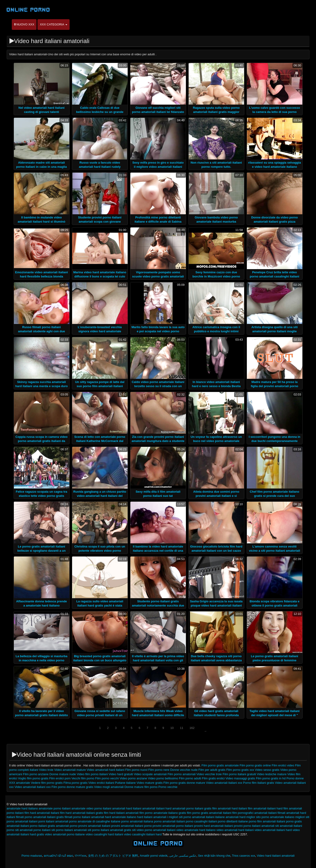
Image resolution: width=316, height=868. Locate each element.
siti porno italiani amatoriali (69, 830)
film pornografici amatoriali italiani (255, 813)
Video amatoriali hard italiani (106, 770)
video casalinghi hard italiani (104, 834)
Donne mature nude (63, 774)
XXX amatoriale (20, 783)
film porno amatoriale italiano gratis (163, 813)
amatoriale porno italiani (55, 808)
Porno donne (295, 778)
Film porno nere (159, 770)
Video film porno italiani (92, 774)
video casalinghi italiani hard (143, 834)
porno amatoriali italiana (137, 821)
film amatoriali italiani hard (265, 808)
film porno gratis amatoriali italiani (209, 813)
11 (181, 728)
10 (172, 728)
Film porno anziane (36, 774)
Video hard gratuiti (121, 774)
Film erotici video (283, 765)
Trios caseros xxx (244, 856)
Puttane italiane (126, 783)
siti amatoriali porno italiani (33, 830)
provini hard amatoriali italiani (213, 826)
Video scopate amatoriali (150, 774)
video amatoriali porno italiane (65, 834)
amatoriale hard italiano (22, 808)
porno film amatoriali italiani (267, 821)
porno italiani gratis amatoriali (49, 826)
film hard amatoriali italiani (42, 813)
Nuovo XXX (24, 24)
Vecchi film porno (83, 778)
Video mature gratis (150, 783)
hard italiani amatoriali (152, 817)
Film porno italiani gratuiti (239, 774)
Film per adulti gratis (212, 770)
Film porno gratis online (255, 765)
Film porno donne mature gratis (72, 787)
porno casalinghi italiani (201, 821)
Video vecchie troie (209, 774)
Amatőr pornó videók (154, 856)
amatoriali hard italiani (127, 808)
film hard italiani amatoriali (121, 813)
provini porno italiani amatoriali (254, 826)
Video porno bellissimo (163, 778)
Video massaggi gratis (240, 778)
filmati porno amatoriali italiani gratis (40, 817)
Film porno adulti (190, 778)
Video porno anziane (133, 778)
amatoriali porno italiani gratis (192, 808)
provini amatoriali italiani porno (132, 826)
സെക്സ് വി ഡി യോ (58, 856)
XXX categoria (53, 24)
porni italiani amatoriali (53, 821)
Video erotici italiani (101, 783)
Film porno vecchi (107, 778)
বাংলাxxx (81, 856)
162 (192, 728)
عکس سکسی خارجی (183, 856)
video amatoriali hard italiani (235, 830)
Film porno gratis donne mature (184, 783)
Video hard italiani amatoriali (276, 856)
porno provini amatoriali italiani (90, 826)
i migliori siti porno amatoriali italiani (191, 817)
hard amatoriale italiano (121, 817)
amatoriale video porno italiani (91, 808)
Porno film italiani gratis (258, 783)
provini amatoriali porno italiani (173, 826)
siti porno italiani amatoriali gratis (109, 830)
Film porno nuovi (137, 770)
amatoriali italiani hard (157, 808)
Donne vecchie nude (184, 770)
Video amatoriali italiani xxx (224, 783)
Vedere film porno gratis (47, 783)
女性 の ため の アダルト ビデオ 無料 (113, 856)
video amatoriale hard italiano (196, 830)
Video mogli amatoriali (109, 787)
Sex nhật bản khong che (214, 856)
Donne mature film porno (141, 787)
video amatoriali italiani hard (273, 830)
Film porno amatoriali (182, 774)
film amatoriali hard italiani (230, 808)
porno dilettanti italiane (233, 821)
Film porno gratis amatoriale (220, 765)
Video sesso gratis (267, 770)
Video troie (47, 770)
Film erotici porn (60, 778)
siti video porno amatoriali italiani (154, 830)
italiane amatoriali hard (230, 817)
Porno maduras (32, 856)
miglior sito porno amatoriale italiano (270, 817)
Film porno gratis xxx (240, 770)
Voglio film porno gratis (33, 778)
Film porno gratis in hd (271, 778)
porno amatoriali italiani (169, 821)
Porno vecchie (168, 787)
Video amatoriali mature (70, 770)
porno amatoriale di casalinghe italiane (95, 821)
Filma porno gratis (75, 783)
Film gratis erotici (213, 778)
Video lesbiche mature (272, 774)
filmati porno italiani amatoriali (84, 817)
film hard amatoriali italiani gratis (82, 813)
